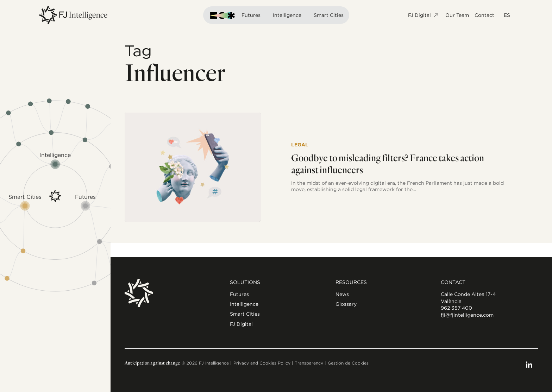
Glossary (346, 304)
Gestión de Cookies (348, 363)
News (342, 294)
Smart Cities (329, 15)
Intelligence (287, 15)
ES (507, 15)
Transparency (309, 363)
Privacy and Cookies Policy (262, 363)
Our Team (457, 15)
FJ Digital (424, 15)
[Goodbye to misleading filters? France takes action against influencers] (193, 167)
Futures (251, 15)
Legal (300, 145)
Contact (484, 15)
